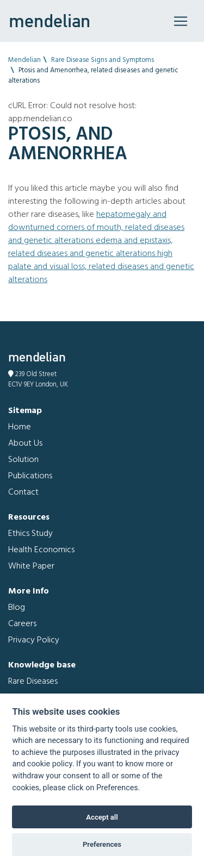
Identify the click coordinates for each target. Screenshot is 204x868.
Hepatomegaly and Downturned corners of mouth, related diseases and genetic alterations (96, 228)
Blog (17, 608)
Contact (23, 492)
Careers (22, 624)
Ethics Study (30, 534)
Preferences (102, 844)
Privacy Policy (34, 640)
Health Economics (41, 550)
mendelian (50, 21)
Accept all (102, 817)
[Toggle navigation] (181, 21)
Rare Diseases (33, 682)
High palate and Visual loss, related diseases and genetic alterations (101, 267)
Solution (23, 460)
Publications (30, 476)
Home (20, 427)
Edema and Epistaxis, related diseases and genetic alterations (90, 247)
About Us (25, 444)
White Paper (31, 566)
